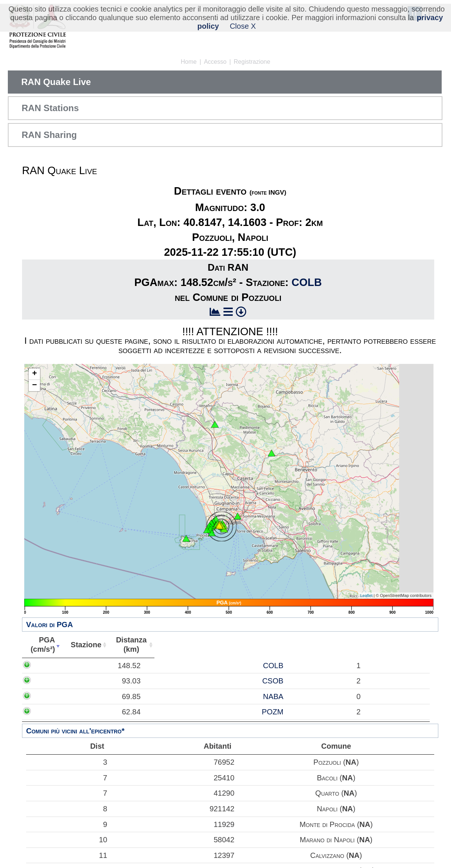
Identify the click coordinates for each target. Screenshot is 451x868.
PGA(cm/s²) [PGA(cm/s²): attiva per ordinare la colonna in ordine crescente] (41, 644)
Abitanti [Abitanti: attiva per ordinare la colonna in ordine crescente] (169, 645)
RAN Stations (50, 108)
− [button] (35, 386)
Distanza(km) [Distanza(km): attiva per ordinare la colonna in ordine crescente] (126, 644)
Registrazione (252, 62)
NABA (90, 696)
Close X (243, 26)
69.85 (47, 696)
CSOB (90, 681)
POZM (90, 712)
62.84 (47, 712)
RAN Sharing (49, 135)
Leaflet (366, 595)
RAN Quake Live (56, 82)
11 (68, 855)
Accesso (215, 62)
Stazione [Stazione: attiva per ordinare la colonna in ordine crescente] (82, 645)
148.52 (45, 666)
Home (189, 62)
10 (68, 840)
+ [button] (35, 374)
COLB (307, 282)
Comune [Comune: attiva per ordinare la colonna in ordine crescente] (310, 645)
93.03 (47, 681)
